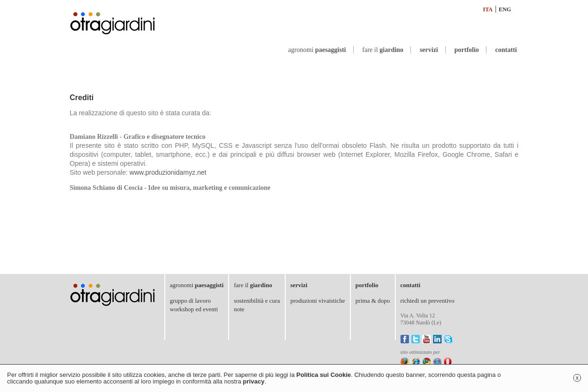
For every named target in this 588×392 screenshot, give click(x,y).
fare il (383, 50)
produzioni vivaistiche (318, 301)
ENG (505, 9)
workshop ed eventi (194, 309)
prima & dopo (373, 301)
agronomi (317, 50)
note (239, 309)
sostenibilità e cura (257, 301)
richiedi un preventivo (428, 301)
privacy (254, 381)
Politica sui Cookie (324, 375)
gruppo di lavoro (191, 301)
